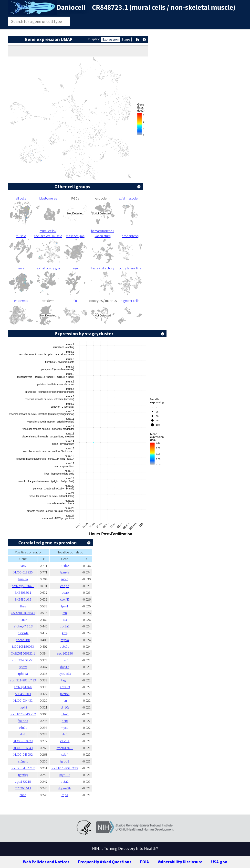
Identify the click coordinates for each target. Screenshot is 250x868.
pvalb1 (65, 694)
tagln (65, 680)
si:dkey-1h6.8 (23, 687)
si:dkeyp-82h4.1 (23, 586)
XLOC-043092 (23, 754)
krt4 (65, 633)
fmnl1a (23, 579)
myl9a (65, 640)
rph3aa (23, 674)
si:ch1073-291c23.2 (65, 768)
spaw (23, 667)
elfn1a (23, 728)
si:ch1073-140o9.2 (23, 714)
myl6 (65, 660)
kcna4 (23, 620)
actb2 (65, 566)
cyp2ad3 (65, 674)
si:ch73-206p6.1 (23, 660)
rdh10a (65, 707)
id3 (65, 620)
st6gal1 (23, 761)
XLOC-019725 (23, 572)
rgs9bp (23, 775)
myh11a (65, 775)
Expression (111, 39)
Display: (94, 39)
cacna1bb (23, 640)
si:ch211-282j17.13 (23, 680)
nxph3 (23, 707)
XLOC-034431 (23, 700)
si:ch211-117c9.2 (23, 768)
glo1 (65, 734)
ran (65, 613)
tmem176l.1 (65, 748)
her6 (65, 721)
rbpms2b (65, 788)
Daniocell (71, 7)
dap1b (65, 667)
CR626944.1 (23, 788)
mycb (65, 728)
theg (23, 606)
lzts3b (23, 734)
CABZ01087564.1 (23, 613)
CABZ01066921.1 (23, 653)
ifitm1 (65, 714)
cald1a (65, 741)
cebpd (65, 586)
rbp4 (65, 795)
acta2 (65, 782)
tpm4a (65, 572)
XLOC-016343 (23, 748)
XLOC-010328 (23, 741)
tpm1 (65, 606)
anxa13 (65, 687)
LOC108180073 (23, 646)
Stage (126, 39)
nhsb (23, 795)
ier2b (65, 579)
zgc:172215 (23, 782)
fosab (65, 593)
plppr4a (23, 633)
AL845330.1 (23, 694)
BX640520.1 (23, 593)
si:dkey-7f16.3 (23, 626)
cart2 (23, 566)
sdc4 (65, 754)
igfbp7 (65, 761)
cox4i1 (65, 599)
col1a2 (65, 626)
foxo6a (23, 721)
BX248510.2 (23, 599)
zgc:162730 (65, 653)
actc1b (65, 646)
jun (65, 700)
